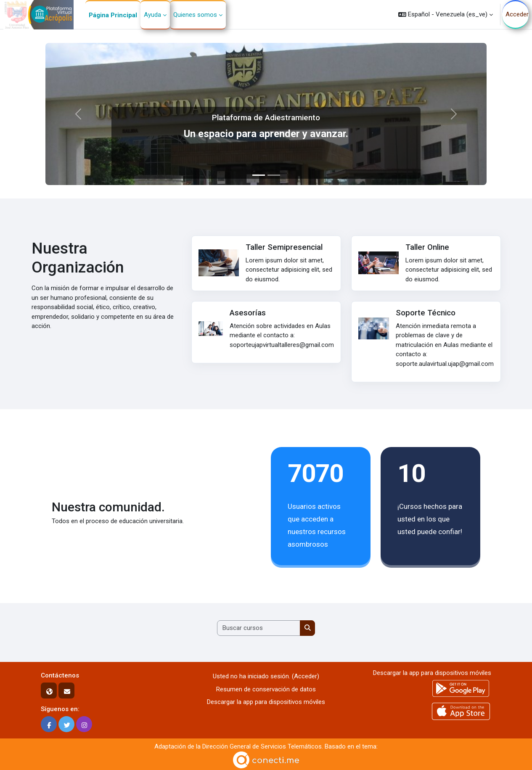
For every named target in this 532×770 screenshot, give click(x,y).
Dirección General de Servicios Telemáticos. (263, 746)
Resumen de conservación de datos (266, 689)
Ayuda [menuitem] (152, 15)
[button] (446, 15)
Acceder (517, 14)
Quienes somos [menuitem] (195, 15)
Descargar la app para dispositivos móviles (266, 702)
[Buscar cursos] (259, 628)
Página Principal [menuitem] (113, 15)
